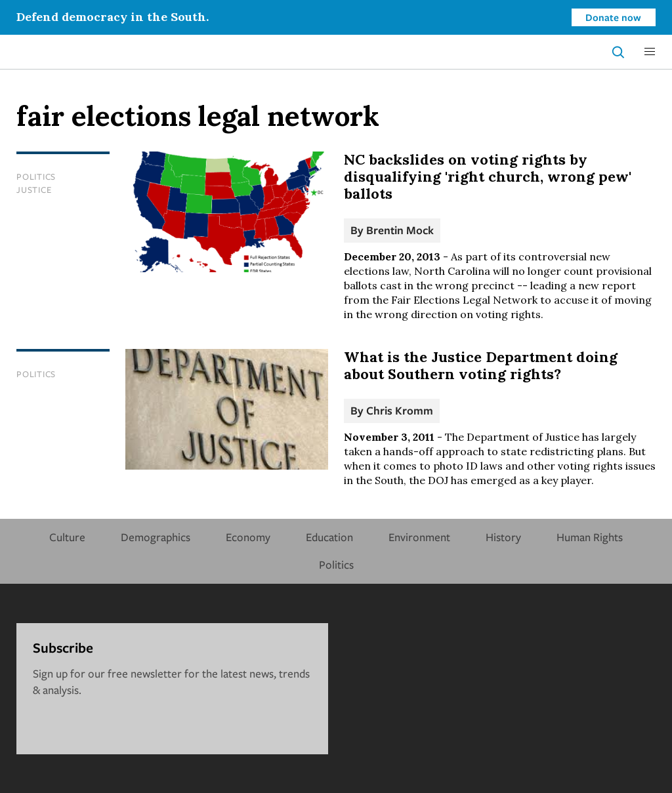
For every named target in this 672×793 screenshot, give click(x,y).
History (503, 537)
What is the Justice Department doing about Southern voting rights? (481, 365)
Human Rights (590, 537)
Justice (34, 190)
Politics (36, 176)
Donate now (613, 17)
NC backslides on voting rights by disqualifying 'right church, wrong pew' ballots (488, 176)
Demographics (156, 537)
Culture (67, 537)
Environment (419, 537)
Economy (248, 537)
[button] (650, 52)
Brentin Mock (400, 230)
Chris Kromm (400, 410)
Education (329, 537)
